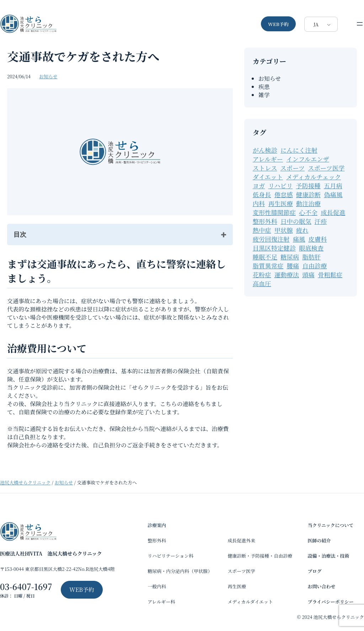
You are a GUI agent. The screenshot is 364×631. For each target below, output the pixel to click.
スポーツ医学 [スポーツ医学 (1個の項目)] (326, 168)
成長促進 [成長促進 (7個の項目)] (333, 212)
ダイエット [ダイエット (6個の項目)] (268, 177)
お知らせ (48, 76)
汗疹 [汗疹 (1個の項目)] (321, 221)
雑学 (264, 95)
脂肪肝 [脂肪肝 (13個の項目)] (311, 257)
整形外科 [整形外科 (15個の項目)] (265, 221)
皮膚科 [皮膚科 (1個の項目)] (318, 239)
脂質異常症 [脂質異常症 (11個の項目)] (268, 266)
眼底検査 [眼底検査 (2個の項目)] (311, 248)
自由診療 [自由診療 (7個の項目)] (314, 266)
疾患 (264, 87)
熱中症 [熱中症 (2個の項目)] (262, 230)
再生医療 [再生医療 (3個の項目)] (280, 203)
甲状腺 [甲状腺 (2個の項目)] (284, 230)
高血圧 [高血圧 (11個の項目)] (262, 283)
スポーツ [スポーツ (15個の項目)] (293, 168)
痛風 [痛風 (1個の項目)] (299, 239)
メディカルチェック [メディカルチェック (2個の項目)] (314, 177)
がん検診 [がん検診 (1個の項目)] (265, 150)
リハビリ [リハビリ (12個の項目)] (280, 186)
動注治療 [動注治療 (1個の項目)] (308, 203)
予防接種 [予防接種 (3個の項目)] (308, 186)
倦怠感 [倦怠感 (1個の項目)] (284, 194)
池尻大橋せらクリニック (25, 482)
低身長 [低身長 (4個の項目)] (262, 194)
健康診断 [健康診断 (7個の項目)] (308, 194)
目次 (20, 235)
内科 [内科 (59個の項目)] (259, 203)
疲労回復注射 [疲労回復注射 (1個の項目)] (271, 239)
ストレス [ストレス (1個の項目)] (265, 168)
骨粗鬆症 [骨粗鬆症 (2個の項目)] (330, 275)
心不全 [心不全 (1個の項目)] (308, 212)
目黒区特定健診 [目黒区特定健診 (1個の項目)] (274, 248)
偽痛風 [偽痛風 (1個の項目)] (333, 194)
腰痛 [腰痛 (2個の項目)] (293, 266)
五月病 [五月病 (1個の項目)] (333, 186)
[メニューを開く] (360, 24)
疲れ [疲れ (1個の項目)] (302, 230)
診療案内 (157, 525)
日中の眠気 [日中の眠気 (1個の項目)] (296, 221)
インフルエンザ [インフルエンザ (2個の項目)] (308, 159)
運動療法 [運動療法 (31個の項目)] (287, 275)
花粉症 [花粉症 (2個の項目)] (262, 275)
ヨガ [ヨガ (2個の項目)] (259, 186)
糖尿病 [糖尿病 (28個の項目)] (290, 257)
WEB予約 (278, 24)
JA (316, 24)
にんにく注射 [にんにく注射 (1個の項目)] (299, 150)
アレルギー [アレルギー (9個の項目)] (268, 159)
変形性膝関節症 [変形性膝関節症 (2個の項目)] (274, 212)
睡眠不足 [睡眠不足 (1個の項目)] (265, 257)
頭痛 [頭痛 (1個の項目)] (308, 275)
